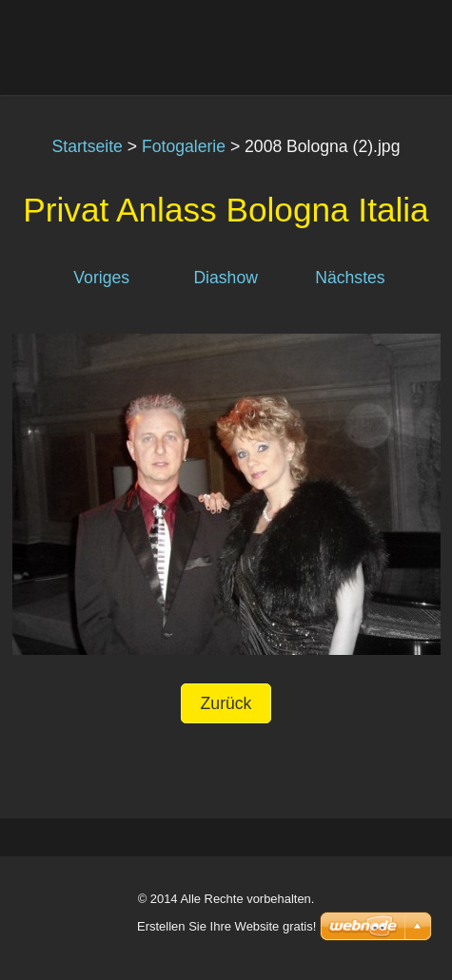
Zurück (226, 703)
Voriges (101, 278)
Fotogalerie (184, 146)
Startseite (88, 146)
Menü (400, 43)
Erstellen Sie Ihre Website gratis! (226, 926)
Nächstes (350, 278)
